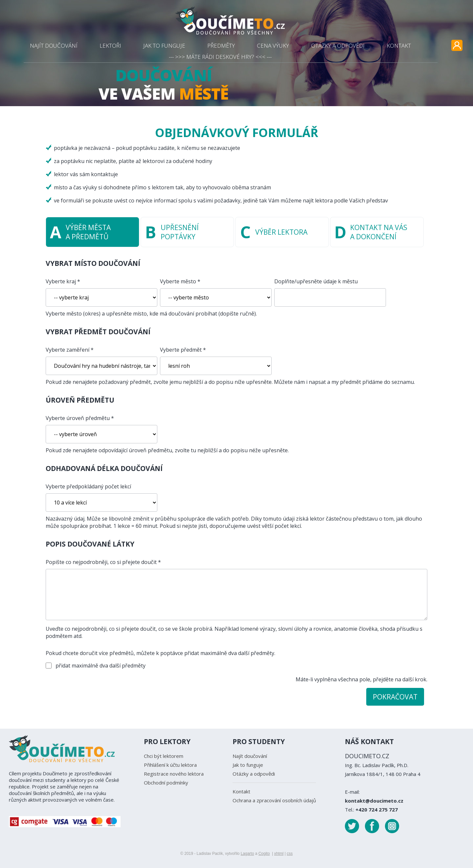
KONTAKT (399, 46)
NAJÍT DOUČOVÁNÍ (54, 46)
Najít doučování (250, 756)
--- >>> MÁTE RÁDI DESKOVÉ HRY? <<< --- (220, 57)
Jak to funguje (248, 765)
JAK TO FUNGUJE (164, 46)
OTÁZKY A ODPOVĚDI (338, 46)
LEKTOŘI (110, 46)
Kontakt (241, 791)
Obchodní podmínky (166, 783)
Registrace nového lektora (174, 774)
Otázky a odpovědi (254, 774)
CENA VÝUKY (273, 46)
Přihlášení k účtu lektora (170, 765)
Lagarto (248, 854)
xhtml (279, 854)
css (290, 854)
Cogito (264, 854)
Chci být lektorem (164, 756)
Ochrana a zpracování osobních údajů (274, 800)
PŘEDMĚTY (221, 46)
